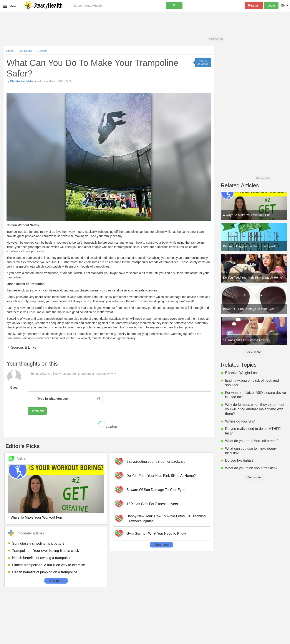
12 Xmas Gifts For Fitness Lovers (152, 504)
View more (56, 581)
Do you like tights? (239, 460)
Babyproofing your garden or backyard (156, 462)
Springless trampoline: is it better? (38, 543)
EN (285, 5)
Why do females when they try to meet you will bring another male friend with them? (255, 409)
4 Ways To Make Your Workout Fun (35, 517)
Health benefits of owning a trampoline (42, 558)
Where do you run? (240, 421)
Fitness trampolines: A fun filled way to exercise (49, 565)
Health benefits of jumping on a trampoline (45, 572)
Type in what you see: (53, 399)
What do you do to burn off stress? (252, 441)
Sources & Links (23, 347)
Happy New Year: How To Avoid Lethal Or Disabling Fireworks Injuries (166, 519)
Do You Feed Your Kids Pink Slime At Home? (161, 476)
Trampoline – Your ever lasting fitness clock (46, 551)
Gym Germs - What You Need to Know (156, 533)
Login (271, 5)
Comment (37, 411)
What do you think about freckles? (251, 468)
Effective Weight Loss (242, 373)
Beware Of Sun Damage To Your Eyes (156, 490)
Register (254, 5)
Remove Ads (216, 39)
